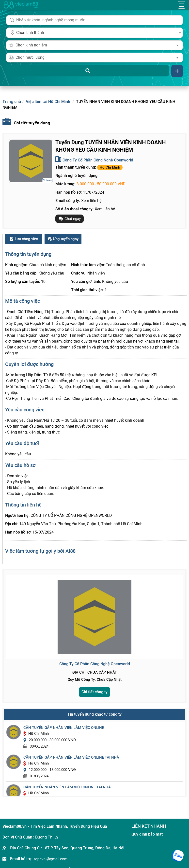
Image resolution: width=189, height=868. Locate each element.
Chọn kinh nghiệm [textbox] (31, 45)
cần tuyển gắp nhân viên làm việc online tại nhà (71, 757)
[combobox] (94, 33)
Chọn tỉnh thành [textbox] (30, 33)
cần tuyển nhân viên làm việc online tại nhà (67, 787)
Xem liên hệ (91, 201)
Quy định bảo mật (147, 834)
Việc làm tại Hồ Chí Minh (48, 101)
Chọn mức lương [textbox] (30, 57)
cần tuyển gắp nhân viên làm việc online (64, 728)
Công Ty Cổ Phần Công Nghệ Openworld (98, 160)
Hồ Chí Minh (110, 167)
